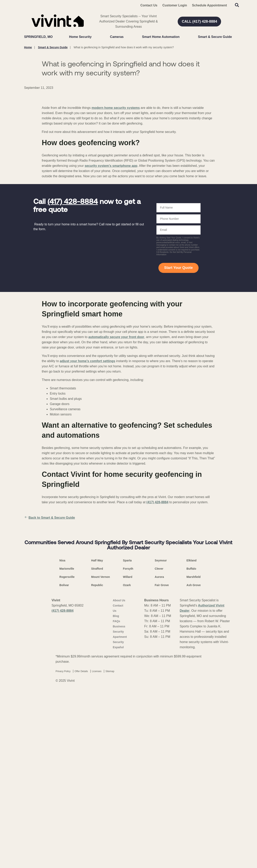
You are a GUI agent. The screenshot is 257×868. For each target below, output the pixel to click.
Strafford (97, 745)
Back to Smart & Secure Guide (49, 611)
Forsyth (128, 745)
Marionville (67, 745)
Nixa (62, 737)
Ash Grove (194, 762)
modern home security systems (116, 201)
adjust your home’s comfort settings (88, 454)
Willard (128, 753)
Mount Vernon (100, 753)
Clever (159, 745)
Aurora (159, 753)
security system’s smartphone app (111, 259)
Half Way (97, 737)
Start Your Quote (178, 361)
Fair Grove (162, 762)
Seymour (161, 737)
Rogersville (67, 753)
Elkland (192, 737)
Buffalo (191, 745)
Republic (97, 762)
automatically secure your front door (116, 430)
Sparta (127, 737)
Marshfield (194, 753)
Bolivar (64, 762)
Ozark (127, 762)
